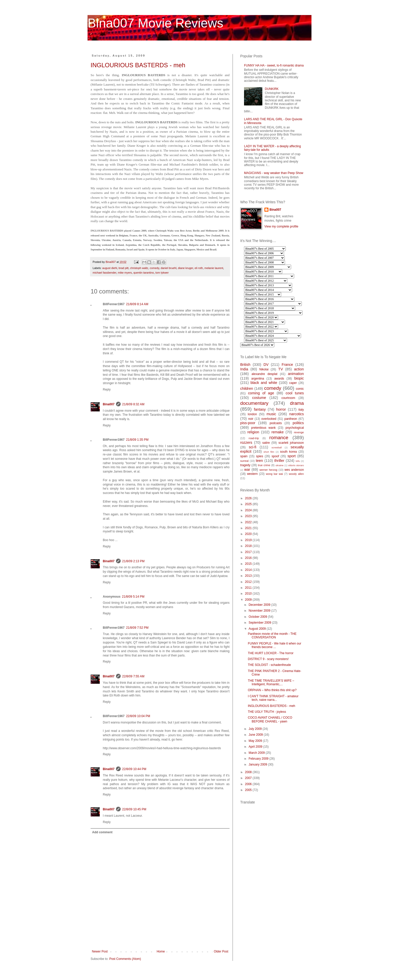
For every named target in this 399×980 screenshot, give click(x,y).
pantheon (291, 419)
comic (300, 389)
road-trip (254, 438)
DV (266, 365)
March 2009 (257, 753)
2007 (249, 778)
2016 (249, 558)
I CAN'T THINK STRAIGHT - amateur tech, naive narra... (273, 698)
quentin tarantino (144, 273)
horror (281, 409)
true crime (264, 465)
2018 (249, 546)
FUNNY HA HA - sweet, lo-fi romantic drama (274, 65)
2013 (249, 576)
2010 (249, 594)
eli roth (199, 268)
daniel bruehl (169, 268)
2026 (249, 498)
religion (253, 432)
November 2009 (260, 611)
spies (260, 456)
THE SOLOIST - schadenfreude (269, 665)
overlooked (269, 419)
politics (298, 423)
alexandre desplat (264, 374)
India (244, 369)
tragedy (245, 465)
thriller (279, 461)
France (287, 365)
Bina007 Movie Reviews (155, 23)
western (252, 474)
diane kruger (185, 268)
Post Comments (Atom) (125, 959)
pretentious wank (263, 428)
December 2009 (260, 605)
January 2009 (258, 764)
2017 (249, 552)
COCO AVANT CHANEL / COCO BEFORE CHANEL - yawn (270, 719)
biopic (299, 378)
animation (296, 374)
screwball (277, 447)
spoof (275, 456)
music (271, 414)
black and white (264, 383)
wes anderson (294, 470)
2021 (249, 528)
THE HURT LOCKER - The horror (271, 653)
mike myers (125, 273)
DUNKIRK (272, 89)
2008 (249, 772)
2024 (249, 510)
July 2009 (256, 729)
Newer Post (100, 951)
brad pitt (124, 268)
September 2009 (260, 623)
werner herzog (268, 470)
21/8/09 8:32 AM (133, 404)
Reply (107, 390)
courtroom (288, 398)
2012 (249, 582)
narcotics (296, 414)
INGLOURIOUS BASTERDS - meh (138, 65)
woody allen (296, 474)
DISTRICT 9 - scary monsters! (268, 659)
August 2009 (258, 629)
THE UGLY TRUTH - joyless (267, 712)
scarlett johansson (291, 443)
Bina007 (109, 404)
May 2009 (256, 741)
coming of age (261, 393)
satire (266, 443)
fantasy (260, 409)
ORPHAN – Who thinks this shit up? (272, 690)
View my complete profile (281, 226)
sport (292, 456)
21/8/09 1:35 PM (137, 440)
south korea (289, 452)
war (247, 469)
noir (251, 419)
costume (259, 398)
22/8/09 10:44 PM (134, 769)
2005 (249, 790)
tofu (298, 461)
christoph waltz (139, 268)
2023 (249, 516)
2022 (249, 522)
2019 (249, 540)
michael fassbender (104, 273)
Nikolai (264, 369)
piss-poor (248, 423)
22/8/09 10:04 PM (138, 716)
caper (293, 383)
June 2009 (256, 735)
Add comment (102, 832)
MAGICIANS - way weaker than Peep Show (274, 173)
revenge (299, 432)
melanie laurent (214, 268)
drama (297, 403)
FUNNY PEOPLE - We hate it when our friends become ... (275, 645)
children (247, 388)
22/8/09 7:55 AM (133, 676)
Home (161, 951)
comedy (155, 268)
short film (269, 452)
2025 (249, 504)
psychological (295, 428)
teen (259, 461)
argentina (258, 379)
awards (279, 379)
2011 (249, 588)
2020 (249, 534)
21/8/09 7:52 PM (137, 628)
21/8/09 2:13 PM (133, 561)
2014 (249, 570)
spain (244, 456)
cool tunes (295, 393)
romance (279, 438)
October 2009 (258, 617)
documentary (254, 403)
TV (280, 369)
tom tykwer (162, 273)
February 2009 (259, 759)
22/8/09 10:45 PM (134, 809)
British (245, 365)
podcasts (276, 423)
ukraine (280, 465)
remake (278, 432)
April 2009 (256, 747)
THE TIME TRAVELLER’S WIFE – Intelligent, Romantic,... (271, 682)
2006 (249, 784)
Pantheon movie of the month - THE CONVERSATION (272, 636)
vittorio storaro (296, 465)
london (252, 414)
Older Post (221, 951)
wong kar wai (274, 474)
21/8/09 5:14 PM (133, 597)
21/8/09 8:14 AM (137, 304)
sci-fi (253, 447)
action (299, 369)
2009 (249, 600)
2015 (249, 564)
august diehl (110, 268)
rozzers (246, 442)
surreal (244, 461)
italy (301, 410)
